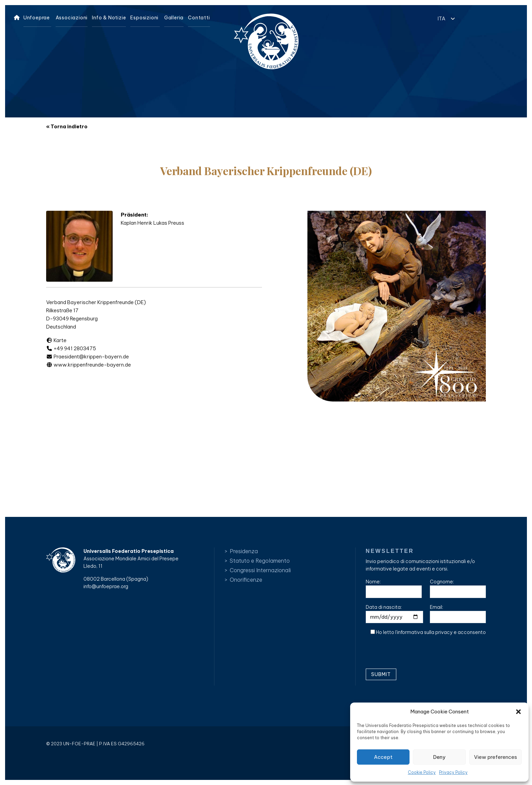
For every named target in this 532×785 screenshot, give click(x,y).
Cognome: (458, 588)
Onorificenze (246, 580)
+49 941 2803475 (71, 348)
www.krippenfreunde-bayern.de (89, 365)
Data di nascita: (394, 614)
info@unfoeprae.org (106, 586)
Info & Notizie (109, 18)
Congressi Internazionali (260, 570)
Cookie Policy (422, 772)
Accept (383, 757)
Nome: (394, 588)
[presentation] (417, 655)
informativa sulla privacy (425, 632)
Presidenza (244, 551)
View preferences (496, 757)
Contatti (199, 18)
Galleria (174, 18)
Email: (458, 614)
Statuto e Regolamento (260, 561)
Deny (439, 757)
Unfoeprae (37, 18)
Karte (56, 340)
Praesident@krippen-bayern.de (88, 357)
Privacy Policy (453, 772)
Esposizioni (144, 18)
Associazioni (72, 18)
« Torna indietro (67, 127)
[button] (518, 712)
